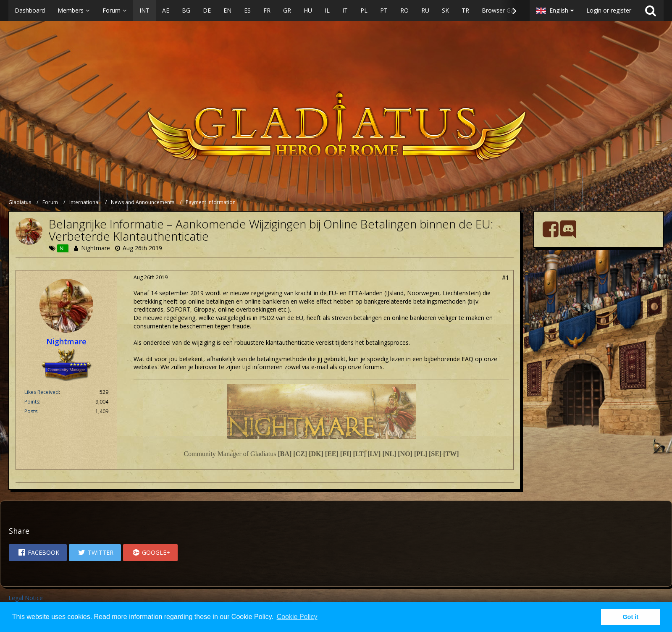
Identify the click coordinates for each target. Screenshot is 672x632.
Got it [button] (630, 617)
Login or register (609, 10)
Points (32, 402)
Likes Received (42, 392)
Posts (31, 411)
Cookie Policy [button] (297, 617)
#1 (505, 277)
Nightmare (96, 248)
